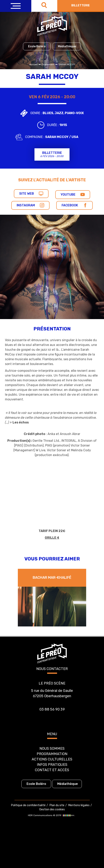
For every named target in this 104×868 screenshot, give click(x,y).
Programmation (52, 754)
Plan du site (57, 805)
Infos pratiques (52, 765)
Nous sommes (52, 749)
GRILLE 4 (52, 538)
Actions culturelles (52, 759)
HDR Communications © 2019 (52, 815)
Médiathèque (67, 46)
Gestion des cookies (52, 809)
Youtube (73, 194)
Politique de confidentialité (28, 805)
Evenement (48, 64)
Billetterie (81, 5)
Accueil (33, 64)
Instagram (30, 205)
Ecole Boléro (37, 46)
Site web (31, 193)
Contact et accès (52, 770)
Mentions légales (79, 805)
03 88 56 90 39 (52, 709)
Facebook (74, 205)
